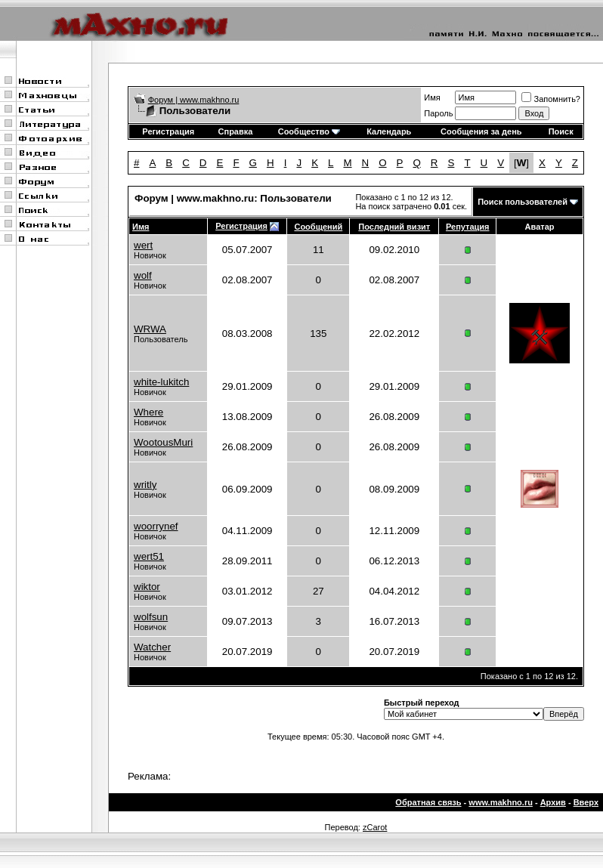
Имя (432, 97)
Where (148, 412)
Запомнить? (551, 99)
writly (145, 485)
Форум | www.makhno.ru (194, 100)
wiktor (147, 587)
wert (143, 245)
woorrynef (156, 526)
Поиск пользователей (523, 202)
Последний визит (394, 227)
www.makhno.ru (501, 802)
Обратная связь (428, 802)
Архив (553, 802)
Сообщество (309, 131)
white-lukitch (161, 382)
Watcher (152, 647)
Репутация (468, 227)
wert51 (149, 556)
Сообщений (318, 227)
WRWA (150, 329)
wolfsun (151, 617)
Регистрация (168, 131)
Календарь (389, 131)
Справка (236, 131)
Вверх (586, 802)
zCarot (375, 827)
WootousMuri (163, 442)
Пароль (438, 113)
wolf (143, 275)
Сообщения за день (481, 131)
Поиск (561, 131)
